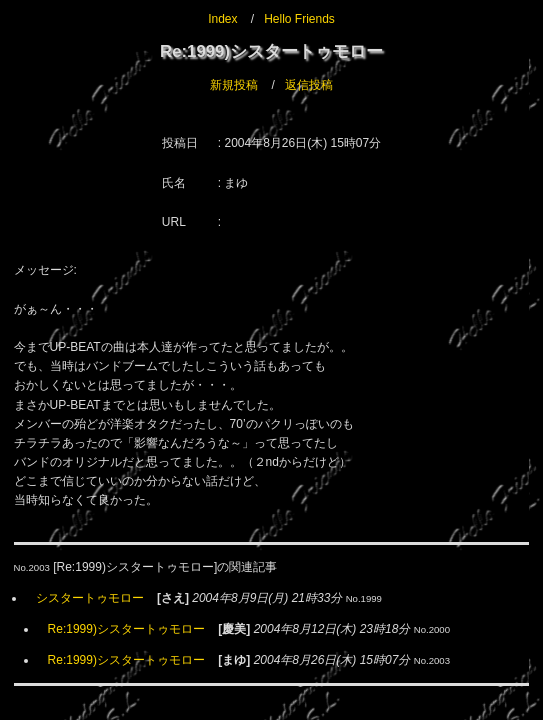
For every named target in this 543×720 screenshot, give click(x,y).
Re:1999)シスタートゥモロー (126, 629)
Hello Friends (299, 19)
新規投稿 (234, 85)
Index (222, 19)
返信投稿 (309, 85)
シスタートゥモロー (90, 598)
